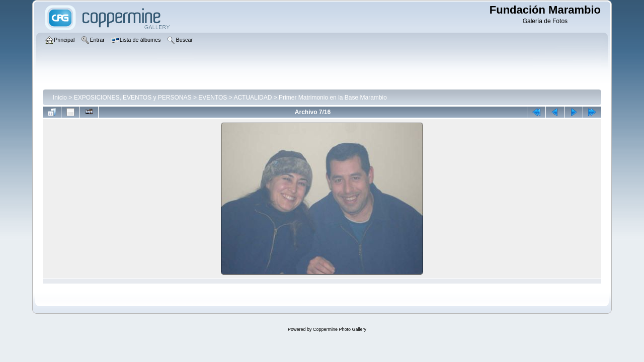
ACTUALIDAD (253, 98)
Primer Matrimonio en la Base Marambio (333, 98)
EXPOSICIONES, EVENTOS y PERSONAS (133, 98)
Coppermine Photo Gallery (340, 329)
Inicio (60, 98)
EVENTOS (213, 98)
